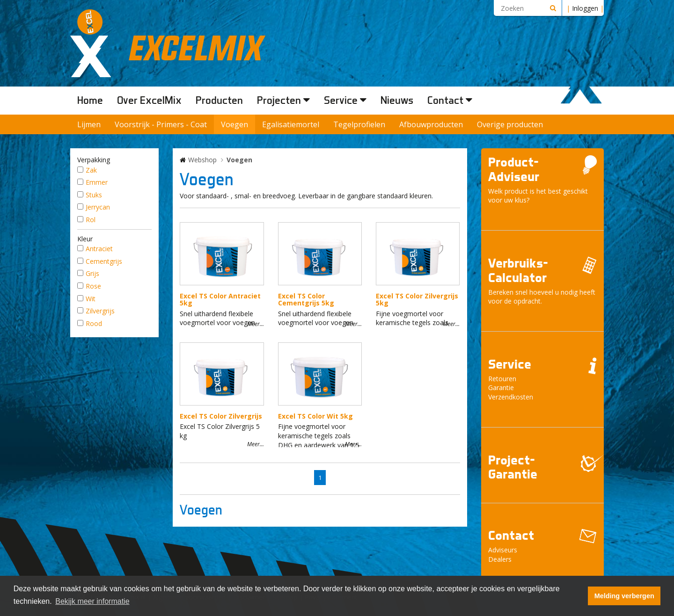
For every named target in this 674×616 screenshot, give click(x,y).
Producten (219, 100)
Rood (94, 323)
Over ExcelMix (149, 100)
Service (345, 100)
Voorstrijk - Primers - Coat (161, 124)
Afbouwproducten (431, 124)
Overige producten (510, 124)
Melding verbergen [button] (624, 596)
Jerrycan (98, 207)
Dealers (500, 559)
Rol (91, 220)
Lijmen (89, 124)
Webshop (202, 160)
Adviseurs (503, 550)
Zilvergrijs (100, 311)
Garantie (501, 388)
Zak (91, 170)
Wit (91, 299)
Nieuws (397, 100)
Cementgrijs (104, 261)
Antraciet (99, 249)
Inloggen (585, 8)
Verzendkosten (511, 397)
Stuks (94, 195)
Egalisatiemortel (291, 124)
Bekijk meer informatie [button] (92, 601)
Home (90, 100)
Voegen (234, 124)
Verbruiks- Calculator (518, 270)
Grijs (92, 273)
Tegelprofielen (359, 124)
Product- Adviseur (514, 169)
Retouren (502, 379)
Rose (93, 286)
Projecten (283, 100)
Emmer (97, 182)
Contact (450, 100)
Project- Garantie (513, 467)
